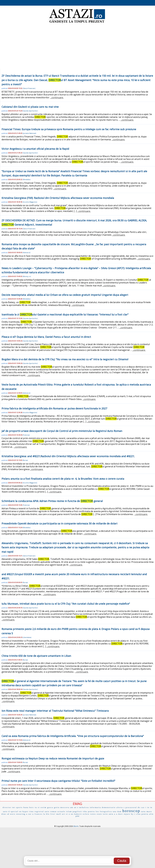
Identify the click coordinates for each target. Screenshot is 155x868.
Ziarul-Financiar (29, 88)
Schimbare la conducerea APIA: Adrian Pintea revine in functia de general (52, 501)
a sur (29, 814)
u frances (37, 814)
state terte (102, 814)
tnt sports (17, 807)
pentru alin (147, 814)
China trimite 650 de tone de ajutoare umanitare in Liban (36, 656)
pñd (78, 816)
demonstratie (109, 807)
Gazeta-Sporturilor (30, 111)
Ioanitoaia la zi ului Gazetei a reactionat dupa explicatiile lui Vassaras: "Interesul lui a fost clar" (65, 314)
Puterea (26, 435)
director (7, 807)
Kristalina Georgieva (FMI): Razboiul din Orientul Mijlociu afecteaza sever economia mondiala (58, 198)
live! (53, 814)
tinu (31, 812)
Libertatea (27, 637)
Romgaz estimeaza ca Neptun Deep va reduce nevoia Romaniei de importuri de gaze (53, 758)
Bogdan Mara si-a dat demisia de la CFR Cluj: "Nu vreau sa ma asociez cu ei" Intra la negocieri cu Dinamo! (65, 359)
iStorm (76, 826)
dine (4, 814)
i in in (149, 807)
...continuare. (57, 97)
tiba (85, 812)
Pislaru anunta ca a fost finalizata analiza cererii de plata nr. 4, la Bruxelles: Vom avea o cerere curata (63, 479)
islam (69, 812)
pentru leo (93, 812)
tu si (37, 807)
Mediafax (27, 179)
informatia (95, 807)
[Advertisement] (77, 46)
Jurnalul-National (29, 133)
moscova (65, 807)
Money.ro (27, 276)
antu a (112, 814)
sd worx (11, 814)
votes (93, 814)
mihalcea (84, 807)
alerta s (121, 807)
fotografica (106, 812)
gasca (50, 807)
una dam (117, 812)
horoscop (131, 811)
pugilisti (77, 812)
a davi (120, 814)
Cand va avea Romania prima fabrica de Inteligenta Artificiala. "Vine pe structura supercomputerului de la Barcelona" (73, 736)
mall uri (61, 814)
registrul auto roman (46, 812)
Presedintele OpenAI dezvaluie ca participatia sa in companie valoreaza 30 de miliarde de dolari (59, 523)
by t (133, 814)
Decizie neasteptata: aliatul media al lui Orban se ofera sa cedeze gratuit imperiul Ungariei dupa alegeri (65, 295)
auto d (6, 812)
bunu (26, 807)
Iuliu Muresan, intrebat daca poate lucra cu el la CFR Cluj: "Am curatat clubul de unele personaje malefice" (66, 604)
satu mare (146, 811)
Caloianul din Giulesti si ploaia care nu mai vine (30, 107)
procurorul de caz (135, 807)
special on (16, 812)
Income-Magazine (30, 202)
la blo (46, 814)
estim (44, 807)
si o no (70, 814)
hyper (26, 812)
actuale (61, 812)
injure (127, 814)
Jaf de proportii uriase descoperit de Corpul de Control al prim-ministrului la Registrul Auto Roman (62, 431)
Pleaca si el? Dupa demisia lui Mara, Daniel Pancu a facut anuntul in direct (46, 337)
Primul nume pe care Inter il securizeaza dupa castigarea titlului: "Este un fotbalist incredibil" (58, 781)
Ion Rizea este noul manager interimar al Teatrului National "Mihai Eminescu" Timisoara (55, 711)
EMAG (77, 804)
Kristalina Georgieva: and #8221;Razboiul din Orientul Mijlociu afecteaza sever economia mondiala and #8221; (68, 456)
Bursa (25, 460)
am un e (74, 807)
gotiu (57, 807)
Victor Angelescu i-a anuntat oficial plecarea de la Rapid (35, 149)
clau (138, 814)
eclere (86, 814)
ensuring (21, 814)
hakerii (78, 814)
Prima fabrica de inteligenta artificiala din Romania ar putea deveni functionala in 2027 (54, 408)
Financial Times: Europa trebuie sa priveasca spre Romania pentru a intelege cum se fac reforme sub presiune (69, 129)
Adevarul (26, 252)
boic (32, 807)
